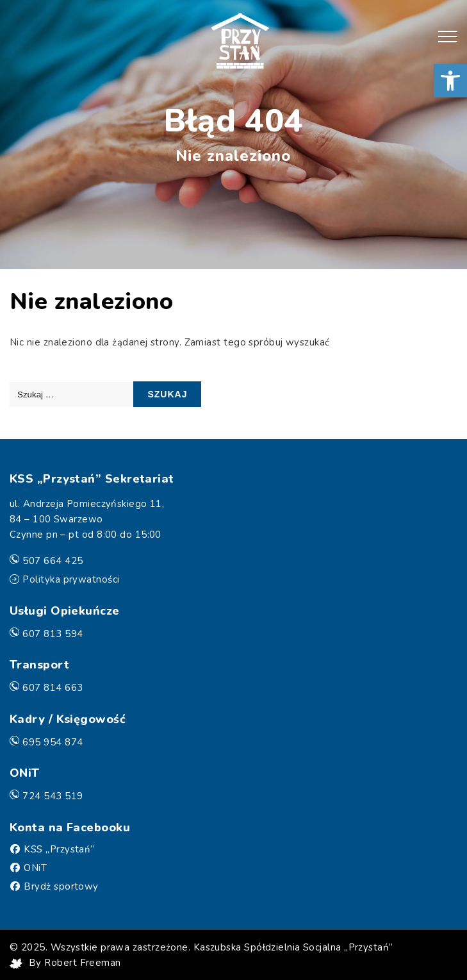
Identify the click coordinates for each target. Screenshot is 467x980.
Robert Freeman (82, 963)
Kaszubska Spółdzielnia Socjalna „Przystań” (293, 947)
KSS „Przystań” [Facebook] (59, 849)
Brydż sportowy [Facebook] (61, 886)
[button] (450, 81)
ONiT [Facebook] (35, 868)
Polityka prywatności (71, 579)
